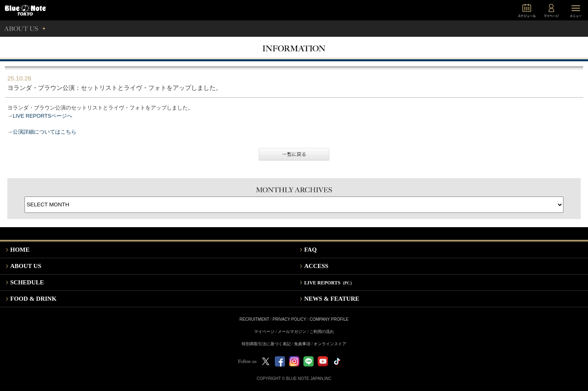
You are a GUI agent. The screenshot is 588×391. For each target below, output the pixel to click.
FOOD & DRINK (33, 299)
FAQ (311, 250)
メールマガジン (292, 332)
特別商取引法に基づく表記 (266, 344)
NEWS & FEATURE (332, 299)
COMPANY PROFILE (329, 319)
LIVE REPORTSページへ (42, 116)
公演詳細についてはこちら (45, 132)
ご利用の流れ (322, 332)
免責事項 (302, 344)
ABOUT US (26, 266)
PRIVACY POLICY (290, 319)
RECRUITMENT (255, 319)
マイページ (264, 332)
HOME (20, 250)
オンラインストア (330, 344)
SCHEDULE (27, 282)
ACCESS (316, 266)
